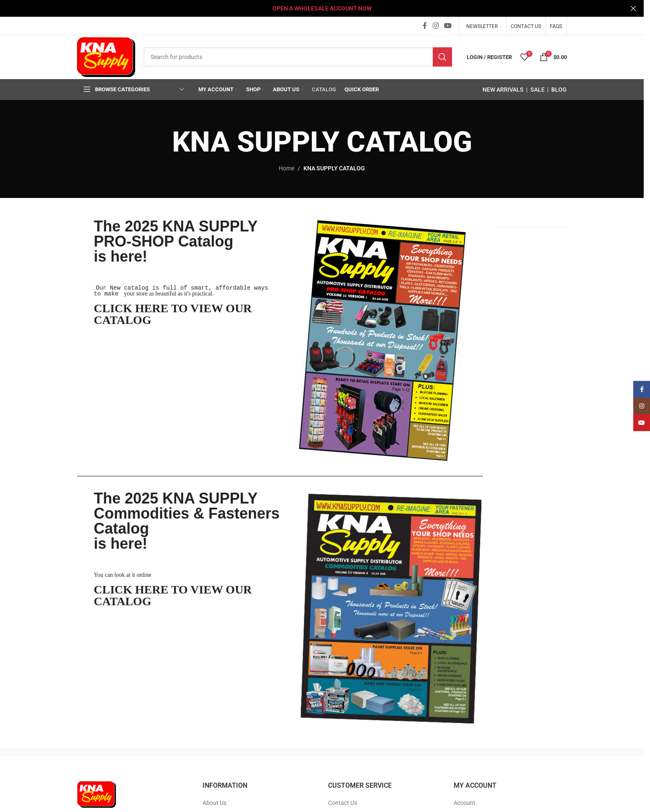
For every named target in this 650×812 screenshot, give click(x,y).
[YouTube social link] (448, 25)
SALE (537, 89)
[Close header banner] (633, 8)
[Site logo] (106, 56)
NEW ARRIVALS (503, 89)
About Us (215, 802)
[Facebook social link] (425, 25)
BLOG (559, 89)
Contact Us (343, 802)
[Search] (298, 57)
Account (465, 802)
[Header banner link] (322, 8)
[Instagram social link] (435, 25)
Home (286, 167)
